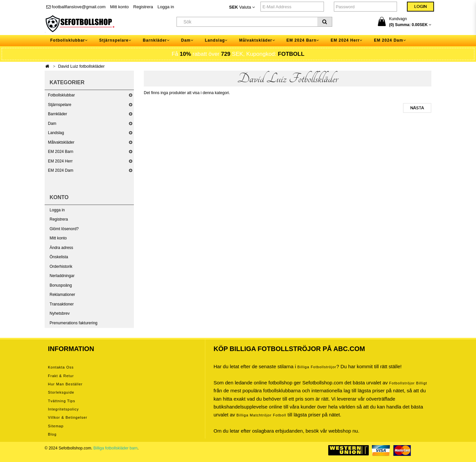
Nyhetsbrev (60, 313)
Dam (52, 124)
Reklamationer (62, 295)
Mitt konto (119, 7)
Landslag (56, 133)
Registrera (143, 7)
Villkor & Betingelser (68, 417)
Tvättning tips (61, 401)
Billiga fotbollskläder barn (116, 448)
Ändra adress (61, 248)
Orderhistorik (61, 267)
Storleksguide (61, 392)
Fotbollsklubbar (61, 95)
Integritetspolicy (63, 409)
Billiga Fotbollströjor (317, 367)
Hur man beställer (65, 384)
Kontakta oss (61, 367)
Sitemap (56, 426)
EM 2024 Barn (61, 152)
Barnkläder (58, 114)
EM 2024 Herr (60, 161)
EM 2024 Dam (61, 170)
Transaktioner (62, 304)
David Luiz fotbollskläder (81, 66)
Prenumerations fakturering (74, 323)
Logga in (166, 7)
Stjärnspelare (60, 105)
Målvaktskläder (61, 142)
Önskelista (59, 257)
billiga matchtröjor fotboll (261, 415)
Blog (52, 434)
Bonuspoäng (61, 285)
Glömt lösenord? (64, 229)
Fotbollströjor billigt (408, 383)
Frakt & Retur (61, 376)
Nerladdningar (62, 276)
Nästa (417, 108)
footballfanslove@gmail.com (76, 7)
